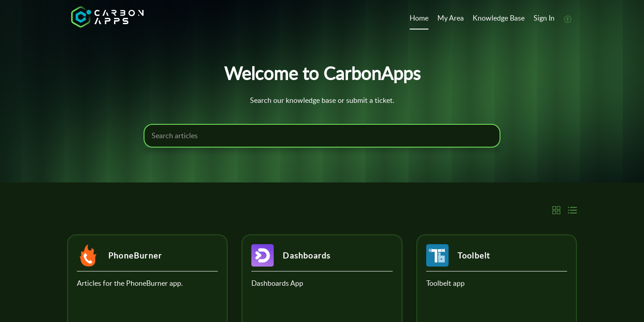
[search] (322, 136)
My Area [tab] (451, 18)
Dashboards (307, 255)
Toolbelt (474, 255)
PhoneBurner (135, 255)
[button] (568, 19)
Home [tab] (419, 18)
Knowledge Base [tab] (499, 18)
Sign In (544, 18)
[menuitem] (544, 19)
